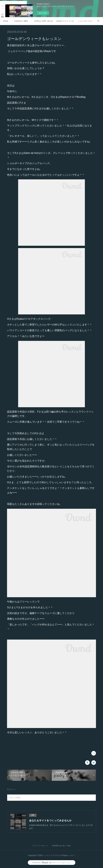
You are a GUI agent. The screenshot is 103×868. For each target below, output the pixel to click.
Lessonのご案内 (21, 21)
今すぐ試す (43, 13)
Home (6, 21)
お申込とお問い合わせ (44, 21)
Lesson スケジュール (65, 21)
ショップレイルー (85, 21)
